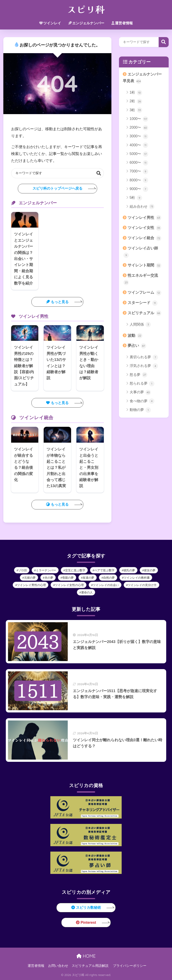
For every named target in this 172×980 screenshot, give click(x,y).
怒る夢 (138, 375)
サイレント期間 (144, 266)
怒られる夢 (142, 384)
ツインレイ (50, 23)
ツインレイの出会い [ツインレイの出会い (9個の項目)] (106, 585)
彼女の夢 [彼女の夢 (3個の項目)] (150, 570)
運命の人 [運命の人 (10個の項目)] (87, 592)
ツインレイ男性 (144, 218)
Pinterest (86, 922)
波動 (135, 336)
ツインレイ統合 (144, 238)
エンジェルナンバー (86, 23)
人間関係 (140, 325)
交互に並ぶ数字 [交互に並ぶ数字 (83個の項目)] (75, 570)
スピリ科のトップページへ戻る (57, 188)
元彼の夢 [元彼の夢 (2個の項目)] (30, 578)
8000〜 (139, 180)
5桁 (136, 198)
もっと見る (57, 302)
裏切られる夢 (144, 357)
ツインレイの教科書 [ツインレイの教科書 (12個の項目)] (137, 578)
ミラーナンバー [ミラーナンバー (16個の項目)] (46, 570)
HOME (86, 956)
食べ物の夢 (142, 401)
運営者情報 (122, 23)
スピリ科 (86, 9)
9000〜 (139, 189)
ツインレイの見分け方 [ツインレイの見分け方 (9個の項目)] (142, 585)
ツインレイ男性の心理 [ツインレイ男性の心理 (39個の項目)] (31, 585)
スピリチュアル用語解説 (90, 966)
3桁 (136, 110)
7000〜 (139, 172)
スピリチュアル (144, 313)
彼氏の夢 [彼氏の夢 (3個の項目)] (129, 570)
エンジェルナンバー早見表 (142, 78)
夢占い (137, 346)
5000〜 (139, 154)
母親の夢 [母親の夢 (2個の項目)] (68, 578)
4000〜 (139, 145)
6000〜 (139, 163)
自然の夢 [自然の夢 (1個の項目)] (109, 578)
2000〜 (139, 128)
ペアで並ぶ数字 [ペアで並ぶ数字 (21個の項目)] (104, 570)
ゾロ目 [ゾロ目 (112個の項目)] (23, 570)
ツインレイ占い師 (141, 252)
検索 (99, 173)
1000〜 (139, 119)
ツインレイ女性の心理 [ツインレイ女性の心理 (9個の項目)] (69, 585)
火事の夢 (140, 392)
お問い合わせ (58, 966)
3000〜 (139, 136)
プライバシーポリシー (130, 966)
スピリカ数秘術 (86, 907)
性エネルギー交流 (141, 279)
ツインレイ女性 (144, 228)
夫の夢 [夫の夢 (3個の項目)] (49, 578)
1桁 (136, 93)
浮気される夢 (144, 366)
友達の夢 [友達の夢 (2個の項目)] (88, 578)
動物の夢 (140, 410)
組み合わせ (142, 207)
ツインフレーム (144, 293)
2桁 (136, 101)
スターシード (143, 303)
